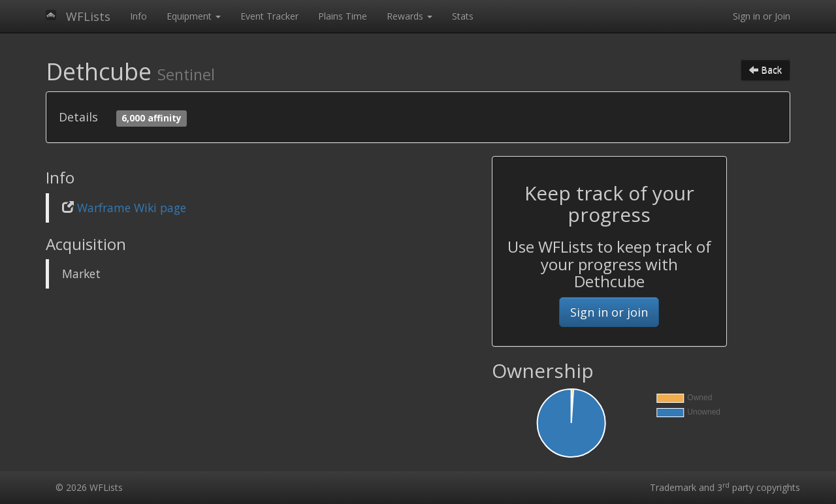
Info (138, 16)
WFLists (88, 16)
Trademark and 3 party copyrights (725, 487)
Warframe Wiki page (132, 208)
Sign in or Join (762, 16)
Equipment (194, 16)
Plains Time (343, 16)
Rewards (410, 16)
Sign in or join (609, 312)
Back (765, 70)
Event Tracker (269, 16)
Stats (463, 16)
